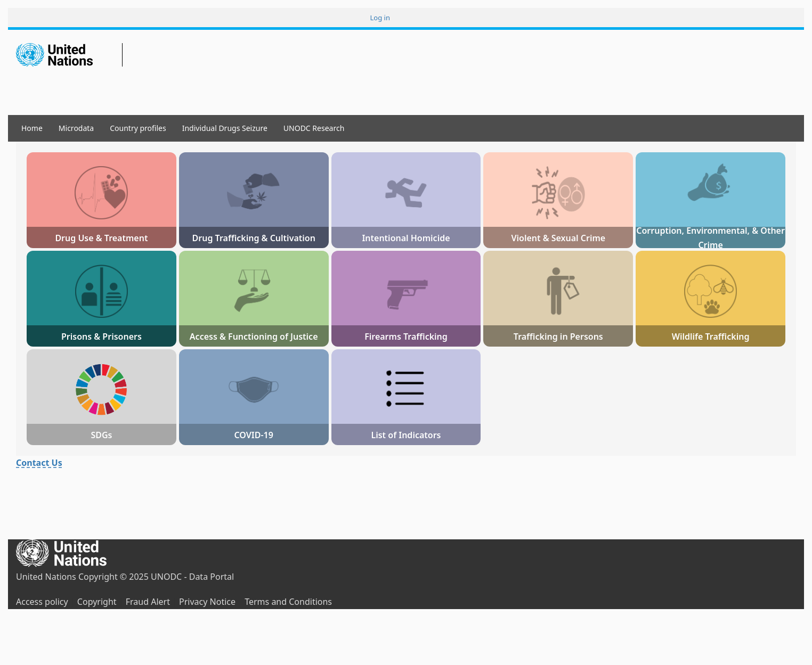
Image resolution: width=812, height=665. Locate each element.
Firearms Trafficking (406, 336)
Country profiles (138, 128)
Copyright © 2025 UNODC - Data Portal (156, 577)
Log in (380, 18)
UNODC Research (314, 128)
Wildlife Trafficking (711, 336)
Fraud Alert (148, 602)
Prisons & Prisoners (101, 336)
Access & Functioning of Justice (254, 336)
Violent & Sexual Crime (558, 238)
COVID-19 (253, 435)
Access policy (42, 602)
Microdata (76, 128)
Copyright (97, 602)
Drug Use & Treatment (101, 238)
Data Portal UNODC (139, 56)
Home (32, 128)
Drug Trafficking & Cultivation (254, 238)
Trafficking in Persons (558, 336)
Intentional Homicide (406, 238)
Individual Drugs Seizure (225, 128)
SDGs (101, 435)
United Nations (46, 577)
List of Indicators (406, 435)
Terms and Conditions (288, 602)
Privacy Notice (207, 602)
